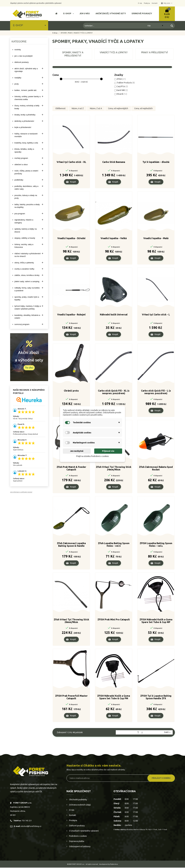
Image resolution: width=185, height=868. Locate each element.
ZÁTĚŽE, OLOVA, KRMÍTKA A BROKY (27, 275)
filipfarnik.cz (114, 865)
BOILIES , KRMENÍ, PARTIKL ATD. (26, 90)
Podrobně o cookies (78, 836)
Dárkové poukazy (77, 826)
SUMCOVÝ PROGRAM (22, 324)
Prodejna (73, 821)
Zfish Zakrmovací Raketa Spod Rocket (156, 469)
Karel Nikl (122, 90)
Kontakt (72, 816)
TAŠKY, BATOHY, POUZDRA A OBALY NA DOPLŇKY (27, 206)
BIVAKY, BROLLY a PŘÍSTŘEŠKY (25, 115)
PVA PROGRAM (20, 214)
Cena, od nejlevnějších (118, 109)
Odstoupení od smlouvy (80, 847)
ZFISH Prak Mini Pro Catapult (114, 620)
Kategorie (19, 42)
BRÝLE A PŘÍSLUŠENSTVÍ (23, 127)
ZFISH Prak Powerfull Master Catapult (71, 697)
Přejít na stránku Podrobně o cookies (92, 456)
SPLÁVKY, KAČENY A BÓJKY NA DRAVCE (26, 230)
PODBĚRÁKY (19, 180)
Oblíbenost (60, 109)
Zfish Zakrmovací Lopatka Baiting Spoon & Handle (71, 545)
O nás (71, 810)
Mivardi (122, 94)
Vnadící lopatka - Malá (156, 239)
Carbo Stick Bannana (114, 162)
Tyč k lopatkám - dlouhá (156, 162)
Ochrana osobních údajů (80, 805)
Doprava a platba (76, 842)
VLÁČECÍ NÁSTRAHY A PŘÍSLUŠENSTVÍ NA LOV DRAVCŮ (28, 255)
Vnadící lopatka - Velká (114, 239)
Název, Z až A (96, 109)
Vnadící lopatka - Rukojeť (71, 315)
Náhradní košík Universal (114, 315)
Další (168, 733)
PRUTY (17, 84)
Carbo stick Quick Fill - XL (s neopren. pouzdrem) (114, 392)
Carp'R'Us (122, 86)
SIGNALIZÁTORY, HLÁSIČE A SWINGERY (24, 221)
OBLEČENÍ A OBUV (21, 164)
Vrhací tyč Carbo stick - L (156, 315)
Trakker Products (126, 83)
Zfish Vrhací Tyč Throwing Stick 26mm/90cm (71, 621)
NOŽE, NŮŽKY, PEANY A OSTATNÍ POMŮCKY (26, 172)
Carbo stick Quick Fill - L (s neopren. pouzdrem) (156, 392)
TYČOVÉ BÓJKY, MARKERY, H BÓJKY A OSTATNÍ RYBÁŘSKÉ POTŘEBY (28, 307)
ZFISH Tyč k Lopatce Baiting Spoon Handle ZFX (156, 697)
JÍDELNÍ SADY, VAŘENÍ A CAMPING (27, 281)
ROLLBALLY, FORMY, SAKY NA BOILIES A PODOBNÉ (27, 289)
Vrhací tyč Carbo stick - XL (71, 162)
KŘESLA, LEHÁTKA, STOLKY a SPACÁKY (24, 150)
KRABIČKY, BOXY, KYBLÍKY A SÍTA (26, 143)
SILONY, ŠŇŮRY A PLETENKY (24, 263)
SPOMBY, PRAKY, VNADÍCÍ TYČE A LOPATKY (27, 298)
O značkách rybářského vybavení (84, 831)
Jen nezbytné (77, 451)
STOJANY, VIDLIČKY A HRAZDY (25, 238)
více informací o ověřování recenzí (21, 492)
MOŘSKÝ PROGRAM (21, 158)
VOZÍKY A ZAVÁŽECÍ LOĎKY (24, 269)
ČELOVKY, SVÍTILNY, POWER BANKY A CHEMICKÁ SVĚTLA (27, 98)
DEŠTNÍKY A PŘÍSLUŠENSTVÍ (24, 121)
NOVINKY (18, 50)
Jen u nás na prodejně (23, 56)
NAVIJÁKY (18, 78)
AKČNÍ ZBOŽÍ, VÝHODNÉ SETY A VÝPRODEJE (26, 70)
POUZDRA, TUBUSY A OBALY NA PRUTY (26, 197)
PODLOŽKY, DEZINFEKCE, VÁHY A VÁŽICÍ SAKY (26, 188)
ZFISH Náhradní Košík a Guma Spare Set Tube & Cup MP (156, 621)
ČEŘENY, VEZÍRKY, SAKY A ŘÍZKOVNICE (24, 246)
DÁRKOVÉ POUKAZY (22, 62)
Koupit (73, 182)
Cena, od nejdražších (143, 109)
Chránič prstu (71, 391)
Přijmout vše (108, 451)
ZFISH (121, 79)
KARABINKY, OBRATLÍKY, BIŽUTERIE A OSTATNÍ (27, 317)
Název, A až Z (78, 109)
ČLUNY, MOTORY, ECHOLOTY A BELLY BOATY (27, 107)
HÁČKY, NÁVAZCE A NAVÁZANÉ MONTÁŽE (26, 135)
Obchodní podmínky (78, 800)
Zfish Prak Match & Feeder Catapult (71, 469)
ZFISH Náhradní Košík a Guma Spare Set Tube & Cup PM (114, 697)
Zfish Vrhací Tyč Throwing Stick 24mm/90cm (114, 469)
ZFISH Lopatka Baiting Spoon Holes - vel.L (156, 545)
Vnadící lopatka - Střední (71, 239)
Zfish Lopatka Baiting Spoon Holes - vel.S (114, 545)
